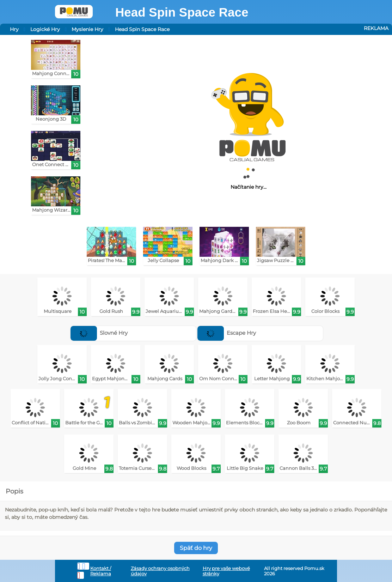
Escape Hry (227, 333)
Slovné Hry (99, 333)
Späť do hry (196, 548)
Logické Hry (45, 29)
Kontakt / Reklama (101, 571)
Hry (14, 29)
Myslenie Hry (87, 29)
